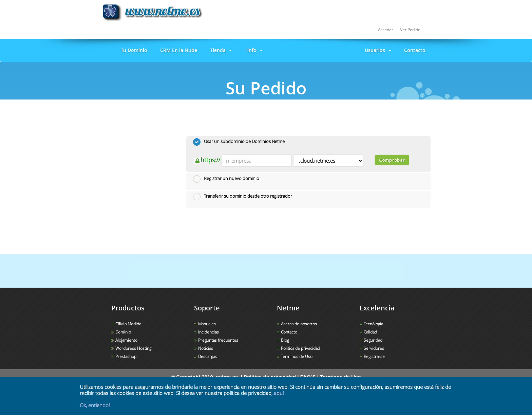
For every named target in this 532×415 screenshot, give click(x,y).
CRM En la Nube (177, 50)
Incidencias (208, 332)
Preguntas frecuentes (218, 340)
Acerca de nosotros (299, 324)
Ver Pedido (410, 30)
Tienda (220, 50)
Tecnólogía (373, 324)
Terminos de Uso (297, 356)
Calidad (370, 332)
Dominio (123, 332)
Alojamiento (126, 340)
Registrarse (374, 356)
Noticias (206, 348)
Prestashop (126, 356)
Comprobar (392, 160)
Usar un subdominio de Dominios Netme (239, 142)
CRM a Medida (128, 324)
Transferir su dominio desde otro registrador (243, 197)
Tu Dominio (133, 50)
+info (252, 50)
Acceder (386, 30)
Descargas (208, 356)
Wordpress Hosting (133, 348)
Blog (285, 340)
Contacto (413, 50)
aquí (279, 393)
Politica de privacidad (300, 348)
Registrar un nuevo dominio (226, 179)
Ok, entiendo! (95, 405)
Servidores (374, 348)
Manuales (207, 324)
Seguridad (373, 340)
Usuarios (377, 50)
